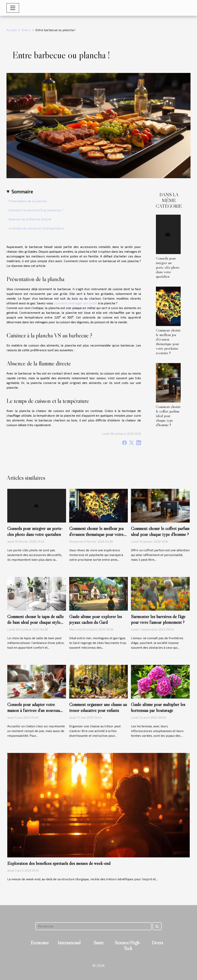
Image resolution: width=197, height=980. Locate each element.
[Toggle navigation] (13, 8)
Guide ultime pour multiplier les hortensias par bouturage (158, 707)
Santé (99, 943)
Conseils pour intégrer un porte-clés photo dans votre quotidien (168, 267)
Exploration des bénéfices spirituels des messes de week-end (59, 863)
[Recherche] (93, 926)
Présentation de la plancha (28, 201)
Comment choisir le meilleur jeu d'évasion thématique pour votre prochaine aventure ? (168, 341)
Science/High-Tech (128, 946)
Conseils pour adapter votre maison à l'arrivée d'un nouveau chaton (34, 710)
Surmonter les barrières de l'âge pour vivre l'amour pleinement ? (158, 619)
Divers (26, 30)
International (69, 943)
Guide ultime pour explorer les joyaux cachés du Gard (96, 619)
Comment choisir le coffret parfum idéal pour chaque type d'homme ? (168, 416)
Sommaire (22, 191)
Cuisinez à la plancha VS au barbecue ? (36, 210)
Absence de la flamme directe (30, 219)
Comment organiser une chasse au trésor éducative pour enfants (98, 707)
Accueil (12, 30)
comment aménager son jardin (76, 303)
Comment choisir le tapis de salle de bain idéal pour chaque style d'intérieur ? (35, 622)
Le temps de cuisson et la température (36, 228)
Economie (40, 943)
